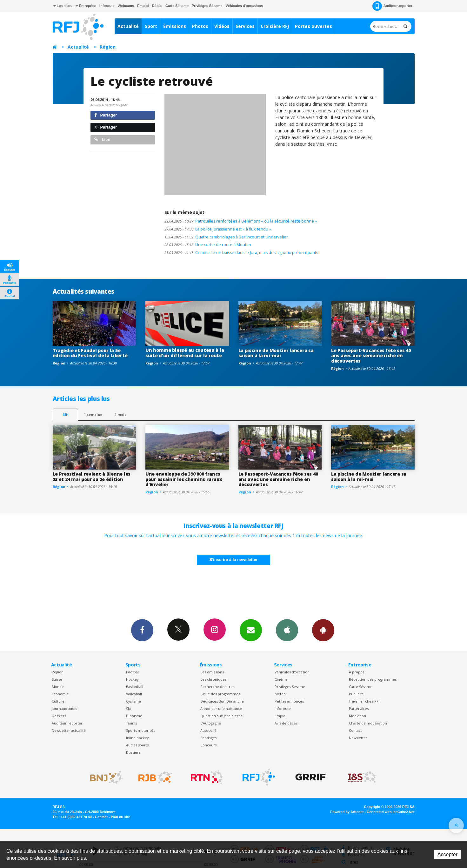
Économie (60, 694)
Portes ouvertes (314, 26)
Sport (151, 26)
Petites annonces (289, 701)
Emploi (143, 6)
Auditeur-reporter (392, 6)
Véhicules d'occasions (244, 6)
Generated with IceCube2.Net (390, 812)
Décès (157, 6)
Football (133, 672)
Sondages (208, 738)
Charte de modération (368, 723)
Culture (58, 701)
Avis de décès (286, 723)
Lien (102, 140)
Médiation (357, 716)
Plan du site (120, 817)
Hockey (132, 679)
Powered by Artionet (347, 812)
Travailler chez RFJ (364, 701)
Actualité (128, 26)
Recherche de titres (217, 687)
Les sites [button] (63, 6)
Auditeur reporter (67, 723)
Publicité (356, 694)
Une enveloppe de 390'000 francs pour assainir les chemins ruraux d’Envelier (184, 479)
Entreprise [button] (86, 6)
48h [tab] (65, 414)
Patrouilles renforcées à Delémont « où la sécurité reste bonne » (241, 221)
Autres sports (137, 745)
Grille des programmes (220, 694)
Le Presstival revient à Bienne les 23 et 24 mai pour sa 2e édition (92, 477)
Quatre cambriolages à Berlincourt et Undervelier (226, 237)
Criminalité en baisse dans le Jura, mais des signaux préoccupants (241, 253)
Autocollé (208, 730)
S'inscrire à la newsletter (234, 560)
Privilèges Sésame (207, 6)
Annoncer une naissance (221, 708)
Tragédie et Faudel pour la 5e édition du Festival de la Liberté (90, 353)
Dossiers (59, 716)
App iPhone (287, 630)
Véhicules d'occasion (292, 672)
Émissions (175, 26)
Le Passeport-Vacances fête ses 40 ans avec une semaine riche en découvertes (371, 356)
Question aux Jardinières (221, 716)
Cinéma (281, 679)
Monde (58, 687)
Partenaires (359, 708)
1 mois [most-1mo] (120, 414)
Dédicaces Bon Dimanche (222, 701)
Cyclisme (133, 701)
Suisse (57, 679)
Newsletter (358, 738)
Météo (280, 694)
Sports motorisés (140, 730)
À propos (357, 672)
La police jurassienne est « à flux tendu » (218, 229)
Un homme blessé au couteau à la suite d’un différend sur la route (185, 353)
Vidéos (222, 26)
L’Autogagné (211, 723)
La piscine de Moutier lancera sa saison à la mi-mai (276, 353)
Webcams (126, 6)
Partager (106, 115)
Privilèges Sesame (290, 687)
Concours (208, 745)
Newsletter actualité (69, 730)
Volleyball (134, 694)
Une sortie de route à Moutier (208, 245)
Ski (128, 708)
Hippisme (134, 716)
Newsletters (251, 630)
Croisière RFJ (275, 26)
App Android (323, 630)
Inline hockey (137, 738)
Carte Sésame (177, 6)
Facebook (142, 630)
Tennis (131, 723)
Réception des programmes (373, 679)
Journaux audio (65, 708)
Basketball (135, 687)
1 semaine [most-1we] (93, 414)
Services (245, 26)
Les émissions (212, 672)
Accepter (447, 855)
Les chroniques (213, 679)
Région (108, 47)
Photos (200, 26)
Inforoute (107, 6)
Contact (355, 730)
